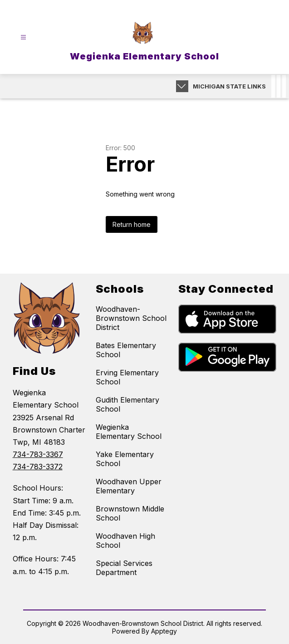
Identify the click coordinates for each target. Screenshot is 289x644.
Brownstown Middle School (130, 513)
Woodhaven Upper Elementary (129, 486)
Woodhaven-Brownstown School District (131, 318)
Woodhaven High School (125, 541)
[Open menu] (23, 37)
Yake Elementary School (125, 459)
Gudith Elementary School (127, 404)
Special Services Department (124, 568)
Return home (132, 224)
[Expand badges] (182, 86)
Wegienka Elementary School (129, 432)
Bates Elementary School (126, 350)
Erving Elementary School (127, 377)
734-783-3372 (38, 467)
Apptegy (164, 631)
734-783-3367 (38, 454)
